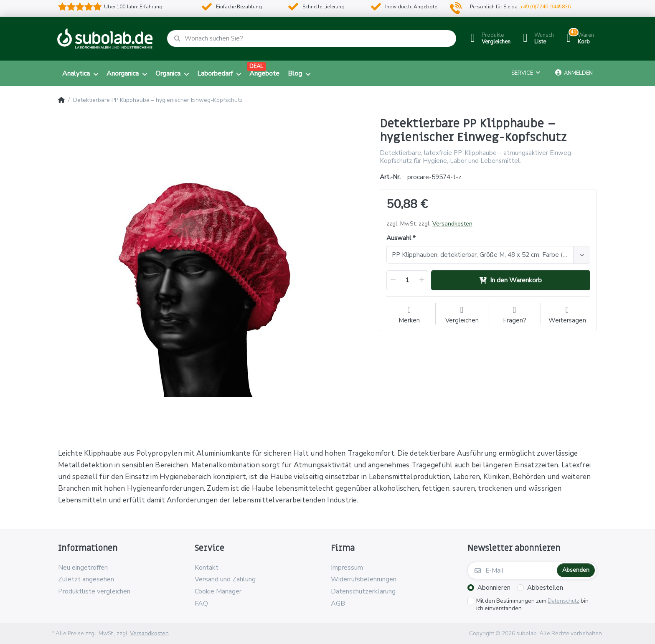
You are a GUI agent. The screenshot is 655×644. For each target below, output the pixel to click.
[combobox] (488, 255)
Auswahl (399, 238)
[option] (213, 271)
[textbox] (481, 255)
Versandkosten (452, 224)
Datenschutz (564, 601)
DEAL (256, 66)
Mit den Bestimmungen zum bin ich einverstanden (532, 605)
